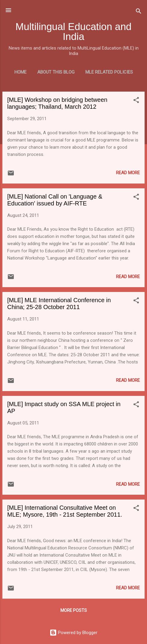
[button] (136, 101)
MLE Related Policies (109, 72)
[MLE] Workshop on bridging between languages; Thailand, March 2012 (57, 103)
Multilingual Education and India (74, 32)
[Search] (139, 12)
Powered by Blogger (73, 633)
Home (20, 72)
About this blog (56, 72)
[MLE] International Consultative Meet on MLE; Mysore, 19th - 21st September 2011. (65, 511)
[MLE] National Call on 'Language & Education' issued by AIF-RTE (55, 200)
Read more (128, 173)
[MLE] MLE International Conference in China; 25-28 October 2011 (59, 304)
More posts (74, 610)
